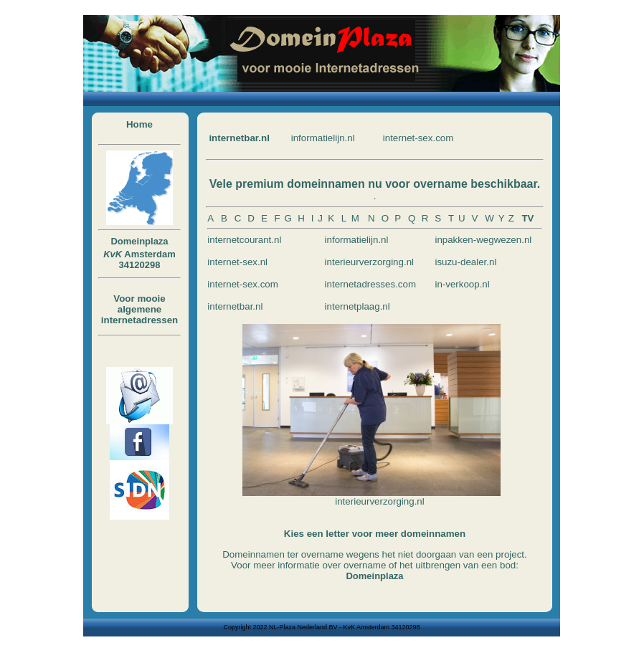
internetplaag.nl (357, 306)
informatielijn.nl (323, 138)
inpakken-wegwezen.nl (483, 240)
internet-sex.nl (237, 262)
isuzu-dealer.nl (465, 262)
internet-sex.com (418, 138)
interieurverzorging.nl (369, 262)
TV (527, 218)
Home (139, 124)
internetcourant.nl (244, 240)
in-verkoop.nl (462, 284)
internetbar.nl (239, 138)
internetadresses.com (370, 284)
